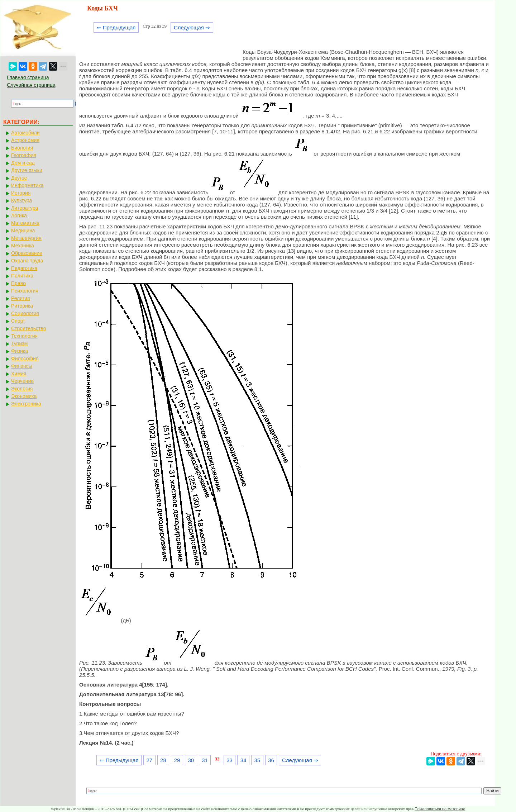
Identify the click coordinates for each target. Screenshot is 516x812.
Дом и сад (23, 163)
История (21, 193)
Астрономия (25, 140)
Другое (19, 178)
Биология (22, 148)
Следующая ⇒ (192, 27)
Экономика (24, 396)
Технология (24, 336)
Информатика (27, 185)
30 (191, 760)
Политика (22, 276)
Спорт (18, 321)
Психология (25, 291)
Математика (25, 223)
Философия (25, 358)
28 (163, 760)
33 (230, 760)
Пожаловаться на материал (440, 809)
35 (257, 760)
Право (18, 283)
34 (243, 760)
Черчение (22, 381)
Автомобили (25, 133)
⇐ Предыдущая (116, 27)
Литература (25, 208)
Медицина (23, 231)
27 (149, 760)
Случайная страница (31, 85)
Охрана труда (27, 261)
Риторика (22, 306)
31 (205, 760)
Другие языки (27, 170)
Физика (20, 351)
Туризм (19, 343)
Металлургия (26, 238)
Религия (21, 298)
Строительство (28, 328)
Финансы (22, 366)
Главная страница (28, 77)
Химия (19, 374)
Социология (25, 313)
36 (271, 760)
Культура (21, 200)
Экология (22, 389)
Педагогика (24, 268)
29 (177, 760)
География (24, 155)
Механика (23, 246)
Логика (19, 215)
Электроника (26, 404)
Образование (27, 253)
